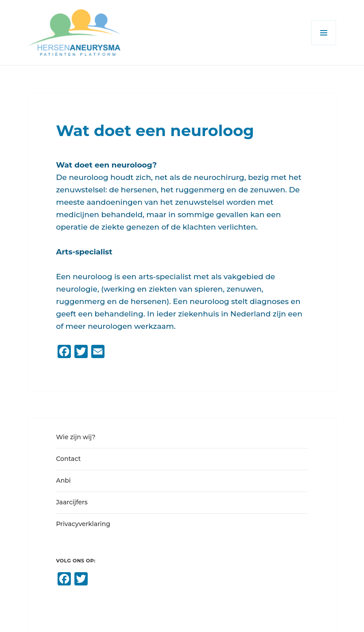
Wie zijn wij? (76, 437)
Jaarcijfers (72, 502)
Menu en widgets (324, 45)
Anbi (63, 480)
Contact (68, 459)
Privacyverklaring (83, 524)
